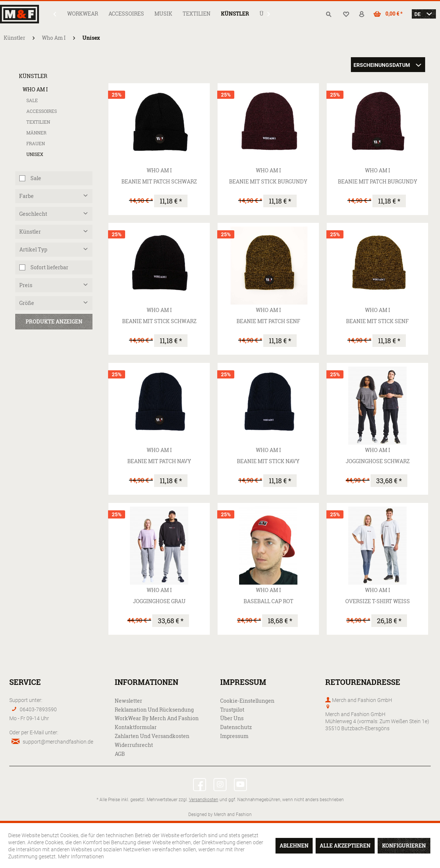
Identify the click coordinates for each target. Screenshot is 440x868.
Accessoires (42, 111)
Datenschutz (236, 727)
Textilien (38, 122)
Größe (27, 303)
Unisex (35, 154)
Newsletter (128, 701)
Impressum (234, 736)
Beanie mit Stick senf (377, 321)
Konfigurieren (404, 846)
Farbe (27, 196)
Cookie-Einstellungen (247, 701)
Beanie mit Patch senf (268, 321)
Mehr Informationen (81, 856)
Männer (36, 133)
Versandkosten (204, 799)
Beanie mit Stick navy (268, 461)
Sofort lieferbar (49, 267)
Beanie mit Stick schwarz (159, 321)
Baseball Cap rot (268, 601)
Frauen (36, 144)
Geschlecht (33, 214)
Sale (32, 100)
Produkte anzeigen (54, 321)
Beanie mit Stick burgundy (268, 181)
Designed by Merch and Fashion (220, 814)
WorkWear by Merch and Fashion (157, 718)
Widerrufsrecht (134, 745)
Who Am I (35, 89)
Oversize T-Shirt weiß (378, 601)
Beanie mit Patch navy (159, 461)
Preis (26, 285)
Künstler (33, 76)
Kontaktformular (136, 727)
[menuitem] (83, 14)
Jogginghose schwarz (378, 461)
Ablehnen (294, 846)
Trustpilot (232, 710)
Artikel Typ (33, 249)
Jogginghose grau (159, 601)
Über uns (232, 718)
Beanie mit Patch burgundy (378, 181)
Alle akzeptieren (345, 846)
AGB (120, 754)
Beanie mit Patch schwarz (159, 181)
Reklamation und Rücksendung (154, 710)
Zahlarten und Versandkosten (152, 736)
